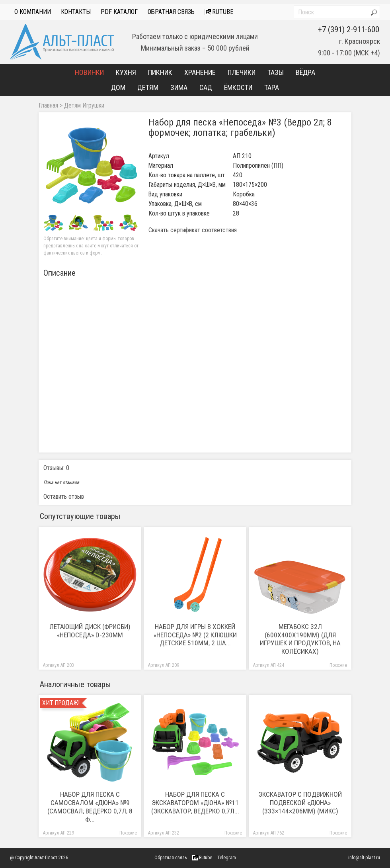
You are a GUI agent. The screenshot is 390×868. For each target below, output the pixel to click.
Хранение (200, 72)
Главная (48, 106)
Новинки (89, 72)
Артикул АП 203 (58, 665)
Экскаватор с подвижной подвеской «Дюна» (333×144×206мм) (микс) (300, 803)
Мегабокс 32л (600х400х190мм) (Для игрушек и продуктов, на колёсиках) (300, 639)
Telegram (227, 858)
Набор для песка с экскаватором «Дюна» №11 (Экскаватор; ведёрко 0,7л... (195, 803)
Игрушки (93, 106)
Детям (148, 87)
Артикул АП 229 (58, 833)
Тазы (276, 72)
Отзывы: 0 (56, 468)
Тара (272, 87)
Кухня (126, 72)
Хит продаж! (61, 703)
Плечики (242, 72)
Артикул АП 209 (164, 665)
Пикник (160, 72)
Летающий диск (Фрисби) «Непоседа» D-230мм (90, 631)
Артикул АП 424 (269, 665)
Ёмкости (238, 87)
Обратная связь (171, 12)
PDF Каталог (119, 12)
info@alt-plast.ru (364, 858)
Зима (179, 87)
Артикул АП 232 (164, 833)
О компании (33, 12)
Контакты (76, 12)
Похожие (338, 665)
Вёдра (305, 72)
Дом (118, 87)
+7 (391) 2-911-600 (349, 29)
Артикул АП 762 (269, 833)
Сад (206, 87)
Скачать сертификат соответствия (193, 230)
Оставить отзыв (64, 497)
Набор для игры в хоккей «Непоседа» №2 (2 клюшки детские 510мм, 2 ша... (195, 635)
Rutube (219, 12)
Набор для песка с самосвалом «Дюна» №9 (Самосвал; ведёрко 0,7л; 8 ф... (90, 807)
